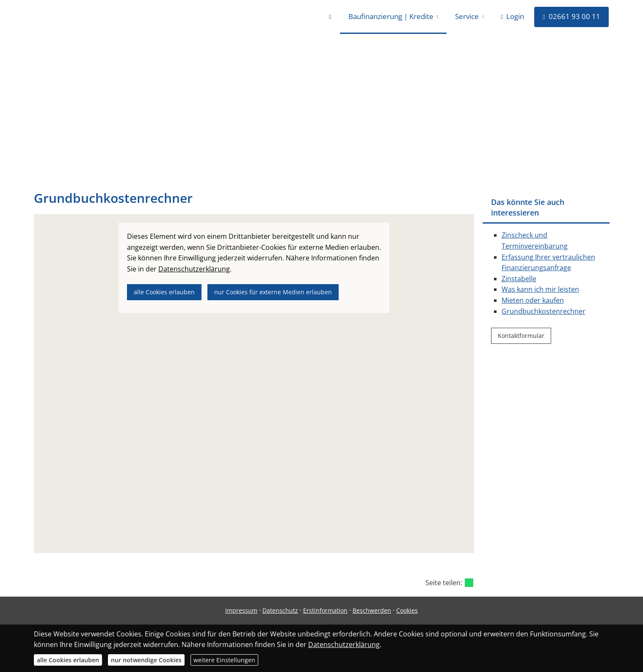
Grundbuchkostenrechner (544, 311)
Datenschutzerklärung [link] (194, 269)
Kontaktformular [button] (521, 336)
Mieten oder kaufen (533, 300)
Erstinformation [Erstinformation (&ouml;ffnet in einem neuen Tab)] (325, 610)
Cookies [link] (407, 610)
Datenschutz (280, 610)
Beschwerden (372, 610)
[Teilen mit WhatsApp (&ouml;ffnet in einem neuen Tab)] (469, 583)
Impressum (241, 610)
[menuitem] (330, 17)
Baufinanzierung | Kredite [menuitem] (391, 16)
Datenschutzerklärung (344, 644)
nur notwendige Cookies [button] (146, 660)
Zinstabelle (519, 279)
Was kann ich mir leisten (540, 289)
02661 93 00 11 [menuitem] (571, 16)
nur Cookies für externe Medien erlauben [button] (273, 292)
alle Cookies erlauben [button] (164, 292)
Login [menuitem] (512, 16)
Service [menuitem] (467, 16)
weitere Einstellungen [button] (224, 660)
